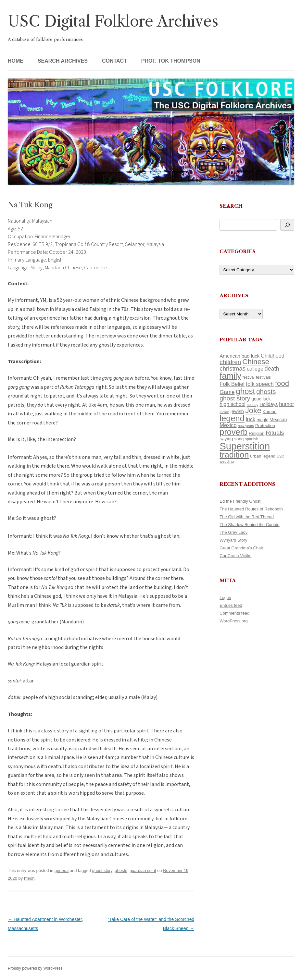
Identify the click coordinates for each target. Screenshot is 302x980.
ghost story (102, 870)
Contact (114, 61)
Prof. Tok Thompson (171, 61)
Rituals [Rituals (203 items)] (275, 433)
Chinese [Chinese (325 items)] (256, 362)
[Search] (287, 225)
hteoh (29, 878)
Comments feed (234, 613)
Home (16, 61)
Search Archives (63, 61)
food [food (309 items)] (282, 383)
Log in (225, 598)
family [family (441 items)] (230, 376)
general (62, 870)
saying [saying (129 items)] (226, 439)
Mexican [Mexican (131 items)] (278, 420)
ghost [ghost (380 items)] (245, 391)
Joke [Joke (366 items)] (253, 410)
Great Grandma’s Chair (241, 548)
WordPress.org (233, 621)
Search (231, 206)
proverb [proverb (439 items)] (233, 432)
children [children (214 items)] (230, 362)
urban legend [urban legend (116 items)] (263, 456)
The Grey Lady (233, 532)
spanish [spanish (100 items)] (252, 439)
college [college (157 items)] (255, 369)
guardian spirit (143, 870)
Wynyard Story (233, 540)
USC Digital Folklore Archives (113, 21)
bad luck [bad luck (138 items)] (251, 356)
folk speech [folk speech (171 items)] (260, 384)
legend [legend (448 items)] (232, 418)
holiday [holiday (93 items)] (253, 405)
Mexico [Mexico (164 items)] (228, 425)
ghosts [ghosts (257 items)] (266, 392)
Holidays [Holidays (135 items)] (269, 404)
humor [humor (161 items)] (286, 404)
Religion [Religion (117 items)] (257, 433)
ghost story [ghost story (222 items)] (235, 398)
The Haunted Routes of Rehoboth (251, 509)
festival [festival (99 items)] (249, 377)
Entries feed (231, 605)
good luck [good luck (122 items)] (261, 399)
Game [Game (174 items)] (227, 392)
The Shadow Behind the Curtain (249, 525)
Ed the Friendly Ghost (240, 501)
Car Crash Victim (235, 556)
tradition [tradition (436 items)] (234, 455)
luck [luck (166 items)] (251, 419)
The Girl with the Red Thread (247, 517)
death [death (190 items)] (272, 369)
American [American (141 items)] (230, 356)
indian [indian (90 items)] (224, 412)
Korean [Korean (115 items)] (270, 412)
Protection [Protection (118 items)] (265, 426)
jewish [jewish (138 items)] (237, 411)
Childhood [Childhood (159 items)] (273, 356)
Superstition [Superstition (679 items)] (245, 446)
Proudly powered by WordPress (35, 968)
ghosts (121, 870)
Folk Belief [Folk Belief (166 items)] (232, 384)
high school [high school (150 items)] (232, 404)
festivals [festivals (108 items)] (263, 377)
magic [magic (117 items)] (262, 420)
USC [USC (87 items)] (280, 456)
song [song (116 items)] (239, 439)
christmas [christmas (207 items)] (233, 368)
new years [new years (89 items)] (246, 426)
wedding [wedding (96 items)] (227, 461)
